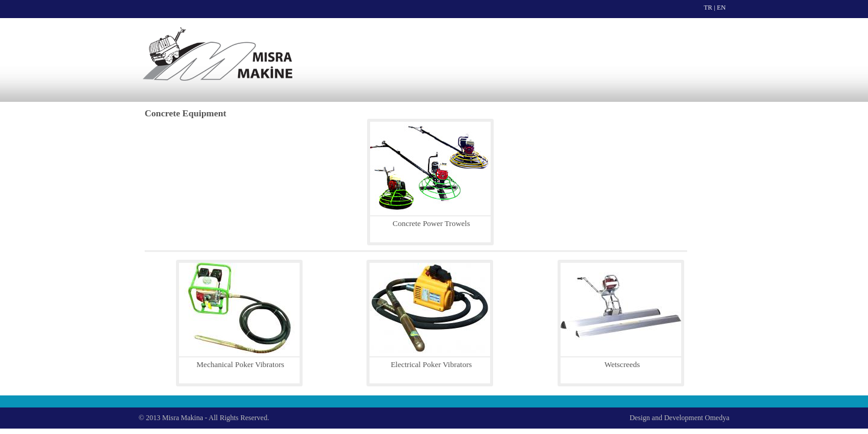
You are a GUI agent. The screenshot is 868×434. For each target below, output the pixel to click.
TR (708, 7)
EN (721, 7)
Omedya (717, 418)
